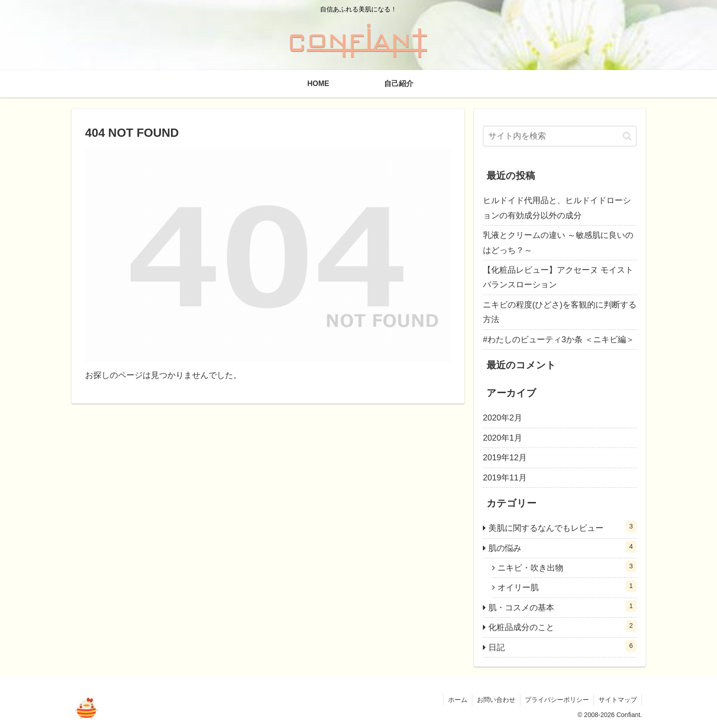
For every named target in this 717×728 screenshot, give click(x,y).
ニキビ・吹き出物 (567, 566)
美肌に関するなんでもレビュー (562, 527)
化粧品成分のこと (562, 626)
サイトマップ (618, 700)
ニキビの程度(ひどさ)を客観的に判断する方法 (560, 312)
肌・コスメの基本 (562, 606)
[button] (627, 136)
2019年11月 (505, 478)
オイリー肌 (567, 586)
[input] (560, 136)
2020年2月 (503, 418)
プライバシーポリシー (557, 700)
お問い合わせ (496, 700)
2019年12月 (505, 458)
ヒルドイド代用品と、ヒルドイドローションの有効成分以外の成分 (557, 208)
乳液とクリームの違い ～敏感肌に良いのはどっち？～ (558, 243)
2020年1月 (503, 438)
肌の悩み (562, 547)
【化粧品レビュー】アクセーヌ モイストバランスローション (558, 277)
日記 (562, 646)
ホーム (458, 700)
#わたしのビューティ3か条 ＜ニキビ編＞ (559, 340)
